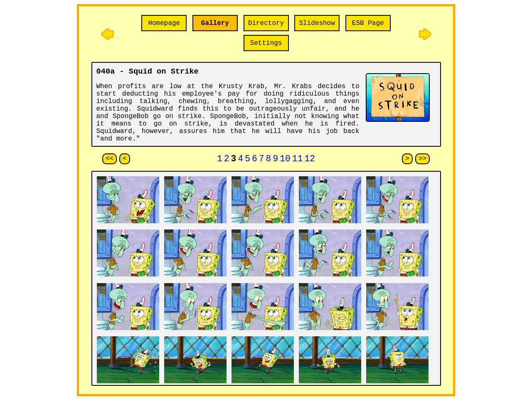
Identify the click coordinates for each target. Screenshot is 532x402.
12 (310, 160)
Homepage (164, 23)
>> (422, 160)
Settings (266, 43)
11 (298, 160)
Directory (266, 23)
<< (110, 160)
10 (285, 160)
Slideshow (317, 23)
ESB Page (368, 23)
